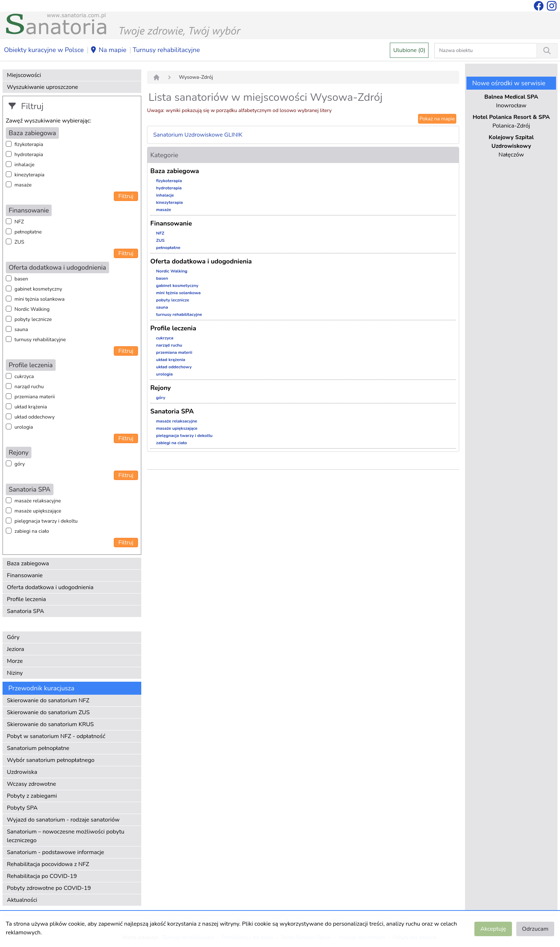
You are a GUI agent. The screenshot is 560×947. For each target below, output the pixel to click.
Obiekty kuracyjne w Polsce (44, 50)
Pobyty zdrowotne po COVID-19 (49, 888)
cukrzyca (24, 376)
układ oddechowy (35, 417)
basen (21, 279)
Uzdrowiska (22, 772)
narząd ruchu (29, 387)
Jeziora (16, 649)
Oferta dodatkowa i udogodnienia (50, 587)
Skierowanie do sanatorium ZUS (48, 712)
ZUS (19, 242)
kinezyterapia (29, 175)
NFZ (19, 222)
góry (20, 464)
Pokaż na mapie (437, 119)
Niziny (15, 673)
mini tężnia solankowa (40, 299)
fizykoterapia (29, 144)
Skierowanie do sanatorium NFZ (48, 700)
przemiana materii (35, 397)
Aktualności (22, 900)
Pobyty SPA (22, 808)
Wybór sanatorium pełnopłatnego (51, 760)
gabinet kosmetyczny (38, 289)
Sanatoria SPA (25, 611)
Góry (13, 637)
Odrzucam (535, 929)
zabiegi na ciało (32, 531)
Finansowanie (25, 575)
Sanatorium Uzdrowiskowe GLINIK (198, 135)
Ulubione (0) (409, 50)
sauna (21, 329)
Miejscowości (24, 75)
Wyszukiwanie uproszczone (42, 87)
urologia (24, 427)
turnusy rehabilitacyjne (40, 340)
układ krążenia (31, 407)
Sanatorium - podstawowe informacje (55, 852)
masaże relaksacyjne (38, 501)
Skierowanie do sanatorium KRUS (50, 724)
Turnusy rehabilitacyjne (166, 50)
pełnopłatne (28, 232)
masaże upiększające (38, 511)
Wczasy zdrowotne (31, 784)
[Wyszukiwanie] (547, 51)
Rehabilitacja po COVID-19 (42, 876)
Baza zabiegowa (28, 564)
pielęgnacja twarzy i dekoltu (46, 521)
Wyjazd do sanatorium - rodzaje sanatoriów (63, 820)
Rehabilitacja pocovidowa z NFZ (48, 864)
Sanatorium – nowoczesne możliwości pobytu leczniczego (66, 836)
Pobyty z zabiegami (32, 796)
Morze (15, 661)
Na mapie (108, 50)
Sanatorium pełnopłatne (38, 748)
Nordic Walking (32, 309)
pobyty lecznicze (33, 319)
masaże (23, 185)
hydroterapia (29, 155)
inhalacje (24, 165)
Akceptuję (493, 929)
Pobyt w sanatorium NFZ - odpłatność (56, 736)
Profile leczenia (26, 599)
